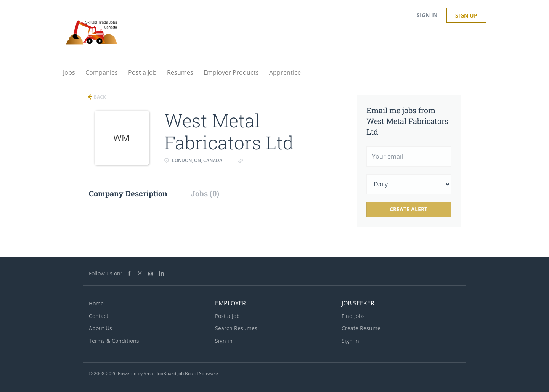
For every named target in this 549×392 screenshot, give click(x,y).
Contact (99, 316)
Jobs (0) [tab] (205, 193)
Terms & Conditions (114, 341)
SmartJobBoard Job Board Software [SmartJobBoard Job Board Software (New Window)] (181, 374)
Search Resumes (236, 328)
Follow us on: (105, 273)
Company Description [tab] (128, 193)
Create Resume (361, 328)
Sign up (466, 15)
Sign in (427, 15)
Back (99, 97)
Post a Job (227, 316)
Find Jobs (353, 316)
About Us (100, 328)
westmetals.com (265, 160)
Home (96, 303)
